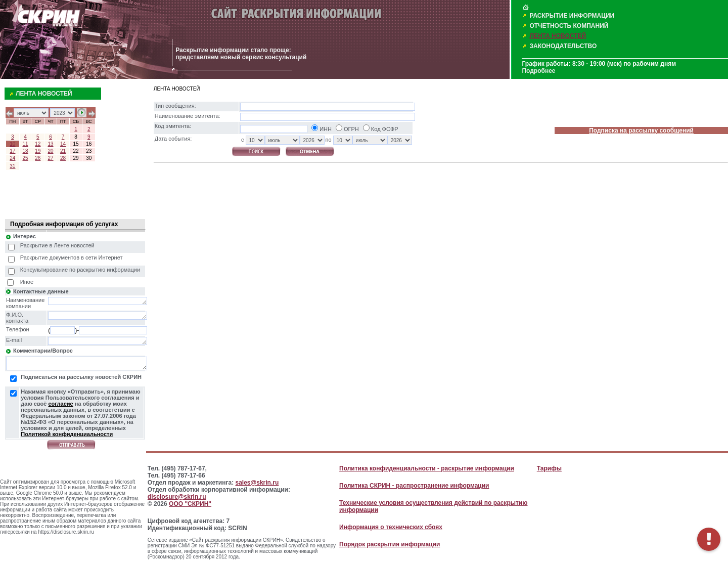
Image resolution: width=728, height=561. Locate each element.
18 (26, 151)
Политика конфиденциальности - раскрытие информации (427, 468)
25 (26, 158)
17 (12, 151)
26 (38, 158)
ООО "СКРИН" (190, 504)
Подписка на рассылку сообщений (641, 131)
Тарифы (549, 468)
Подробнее (538, 71)
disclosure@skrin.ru (177, 497)
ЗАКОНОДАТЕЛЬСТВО (563, 46)
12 (38, 144)
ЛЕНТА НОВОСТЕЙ (558, 36)
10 (12, 144)
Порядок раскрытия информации (390, 544)
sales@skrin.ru (257, 483)
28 (63, 158)
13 (50, 144)
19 (38, 151)
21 (63, 151)
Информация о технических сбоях (391, 527)
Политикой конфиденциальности (67, 434)
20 (50, 151)
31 (12, 166)
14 (63, 144)
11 (26, 144)
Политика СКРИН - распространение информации (414, 486)
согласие (60, 404)
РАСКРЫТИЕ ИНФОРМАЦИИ (572, 16)
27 (50, 158)
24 (12, 158)
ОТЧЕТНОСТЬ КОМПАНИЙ (569, 26)
